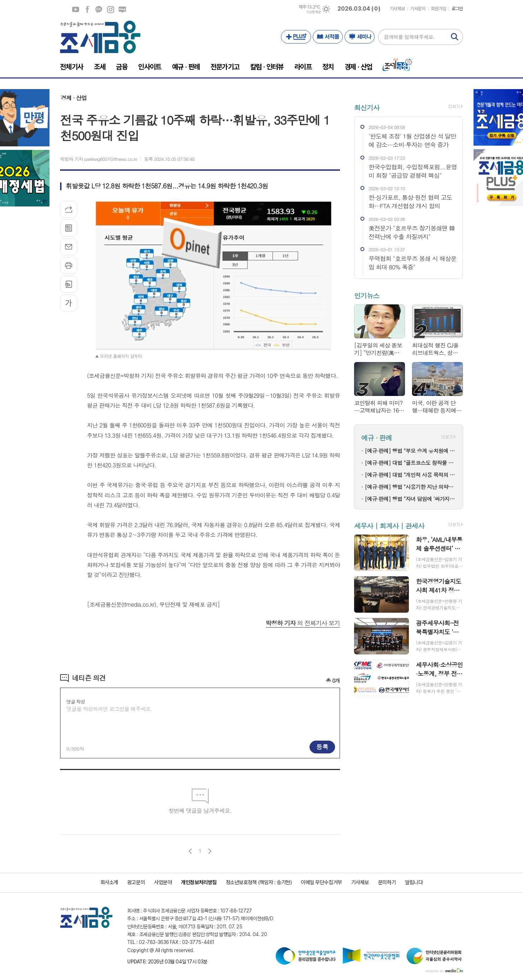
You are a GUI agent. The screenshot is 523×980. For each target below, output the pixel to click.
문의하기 (387, 882)
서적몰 (328, 37)
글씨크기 (69, 303)
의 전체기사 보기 (303, 623)
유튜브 (76, 10)
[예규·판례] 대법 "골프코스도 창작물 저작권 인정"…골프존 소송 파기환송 (410, 463)
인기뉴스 (367, 295)
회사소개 (109, 882)
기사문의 (418, 9)
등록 (322, 747)
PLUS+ (296, 37)
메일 (69, 247)
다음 (210, 851)
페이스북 (87, 10)
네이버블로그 (122, 10)
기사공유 (69, 209)
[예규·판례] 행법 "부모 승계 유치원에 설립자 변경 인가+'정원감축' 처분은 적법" (410, 451)
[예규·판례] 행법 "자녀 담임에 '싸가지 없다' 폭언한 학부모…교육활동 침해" (410, 499)
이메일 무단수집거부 (321, 882)
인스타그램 (111, 10)
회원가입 (439, 9)
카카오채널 (99, 10)
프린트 (69, 266)
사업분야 (163, 882)
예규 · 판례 (377, 438)
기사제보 (397, 9)
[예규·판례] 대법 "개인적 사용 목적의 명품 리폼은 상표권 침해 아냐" (410, 475)
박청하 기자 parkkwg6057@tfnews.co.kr (99, 159)
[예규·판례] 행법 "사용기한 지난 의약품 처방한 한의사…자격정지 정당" (410, 487)
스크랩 (69, 284)
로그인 (457, 9)
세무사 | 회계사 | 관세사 (389, 526)
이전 (190, 851)
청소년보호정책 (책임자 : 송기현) (259, 882)
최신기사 (367, 107)
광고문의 (136, 882)
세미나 (360, 37)
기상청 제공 (313, 12)
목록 (69, 228)
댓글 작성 (76, 702)
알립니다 (414, 882)
